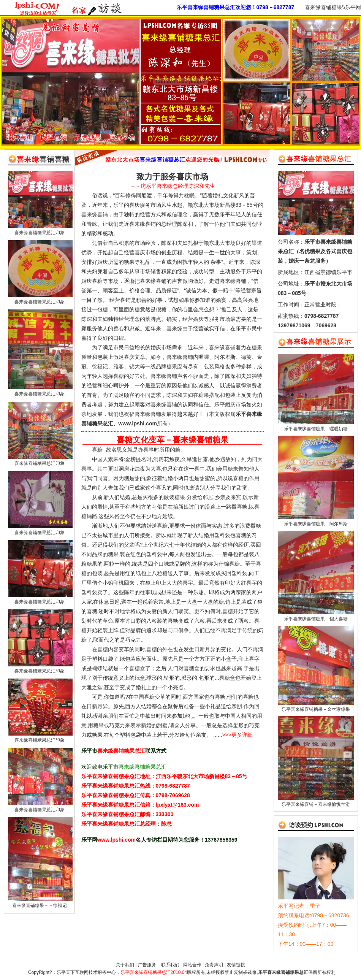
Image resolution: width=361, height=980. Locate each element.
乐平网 (353, 7)
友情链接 (236, 965)
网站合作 (192, 965)
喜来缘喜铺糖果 (323, 7)
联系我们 (169, 965)
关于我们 (125, 965)
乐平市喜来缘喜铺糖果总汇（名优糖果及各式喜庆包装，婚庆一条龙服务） (315, 251)
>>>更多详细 (238, 735)
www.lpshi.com (116, 840)
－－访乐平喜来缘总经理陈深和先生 (173, 186)
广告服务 (147, 965)
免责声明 (214, 965)
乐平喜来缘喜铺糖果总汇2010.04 (154, 972)
